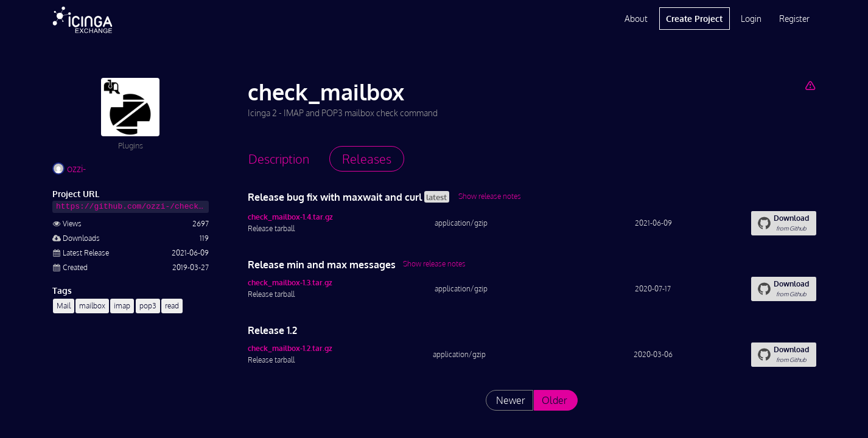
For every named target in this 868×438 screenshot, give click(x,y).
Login (751, 19)
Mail (64, 306)
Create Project (694, 19)
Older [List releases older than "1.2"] (555, 400)
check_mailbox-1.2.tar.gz (290, 348)
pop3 (148, 306)
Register (794, 19)
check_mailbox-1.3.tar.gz (290, 283)
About (636, 19)
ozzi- (69, 169)
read (172, 306)
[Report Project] (810, 85)
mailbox (92, 306)
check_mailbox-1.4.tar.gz (290, 217)
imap (122, 306)
